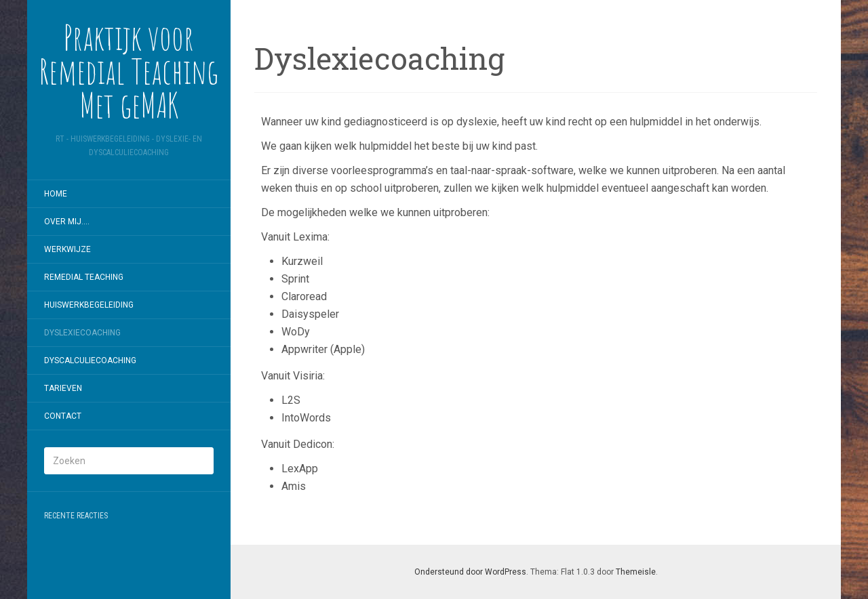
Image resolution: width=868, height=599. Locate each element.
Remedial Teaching (84, 277)
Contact (63, 416)
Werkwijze (67, 249)
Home (56, 194)
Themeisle (636, 572)
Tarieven (63, 388)
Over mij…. (67, 222)
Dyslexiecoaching (82, 333)
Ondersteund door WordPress (470, 572)
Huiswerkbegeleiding (89, 305)
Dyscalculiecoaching (90, 360)
